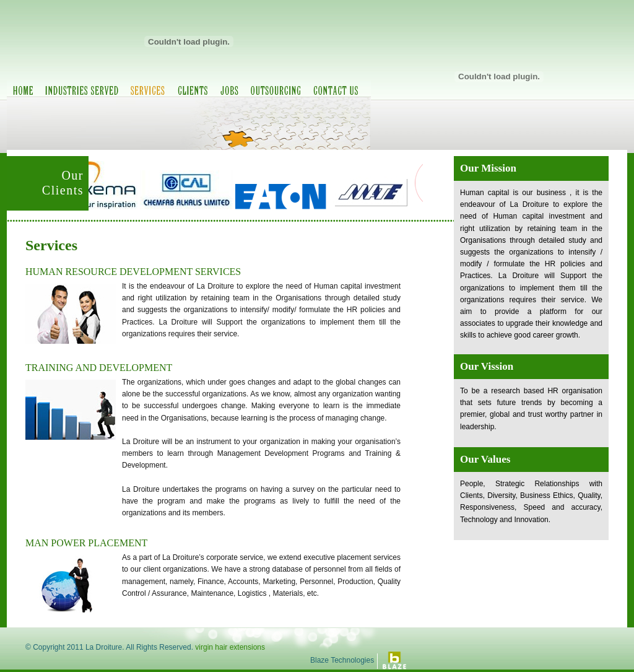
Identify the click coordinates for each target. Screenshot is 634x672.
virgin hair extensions (230, 647)
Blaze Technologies (342, 660)
